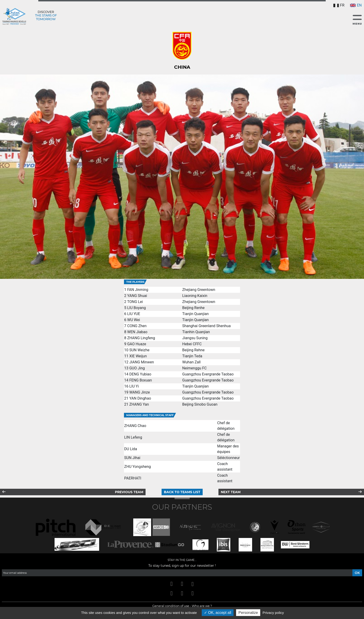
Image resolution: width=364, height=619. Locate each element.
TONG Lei (135, 302)
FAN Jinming (138, 290)
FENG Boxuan (141, 380)
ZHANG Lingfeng (141, 338)
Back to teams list (182, 492)
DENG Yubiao (140, 374)
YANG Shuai (137, 296)
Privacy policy (273, 613)
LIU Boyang (136, 308)
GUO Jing (137, 368)
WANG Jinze (140, 392)
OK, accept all (218, 613)
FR (339, 5)
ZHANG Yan (139, 404)
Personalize (248, 613)
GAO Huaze (137, 344)
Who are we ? (202, 606)
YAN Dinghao (140, 398)
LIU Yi (134, 386)
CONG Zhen (137, 326)
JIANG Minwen (142, 362)
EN (356, 5)
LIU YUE (134, 314)
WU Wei (134, 320)
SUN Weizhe (139, 350)
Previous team (129, 492)
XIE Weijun (138, 356)
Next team (231, 492)
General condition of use (171, 606)
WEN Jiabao (137, 332)
